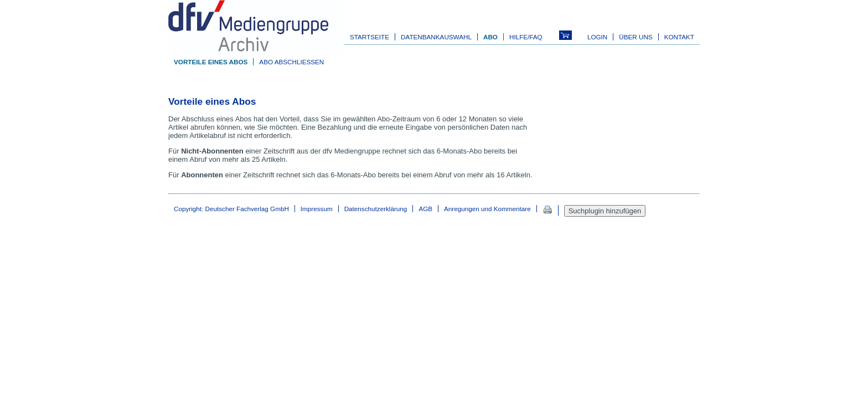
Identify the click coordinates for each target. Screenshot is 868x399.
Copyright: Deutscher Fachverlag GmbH (231, 209)
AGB (425, 209)
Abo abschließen (291, 62)
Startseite (370, 37)
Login (597, 37)
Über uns (635, 37)
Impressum (317, 209)
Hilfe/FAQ (526, 37)
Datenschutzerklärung (376, 209)
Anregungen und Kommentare (487, 209)
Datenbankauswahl (436, 37)
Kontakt (679, 37)
